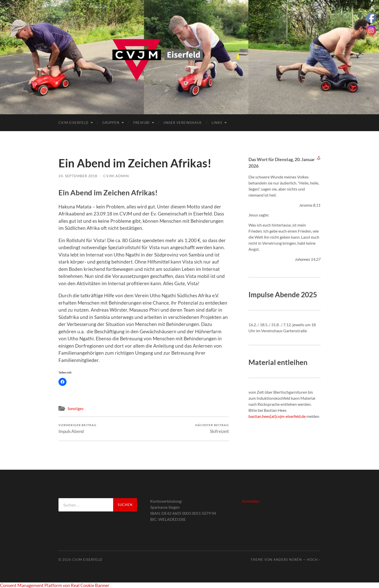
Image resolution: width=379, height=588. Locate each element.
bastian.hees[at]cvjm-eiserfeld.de (277, 416)
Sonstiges (76, 409)
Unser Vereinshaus (183, 123)
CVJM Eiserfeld (73, 123)
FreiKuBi (141, 123)
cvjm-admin (116, 176)
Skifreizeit (212, 429)
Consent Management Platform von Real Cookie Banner (55, 585)
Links (217, 123)
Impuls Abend (77, 429)
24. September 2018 (78, 176)
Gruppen (111, 123)
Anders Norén (288, 560)
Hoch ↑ (314, 560)
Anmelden (251, 501)
